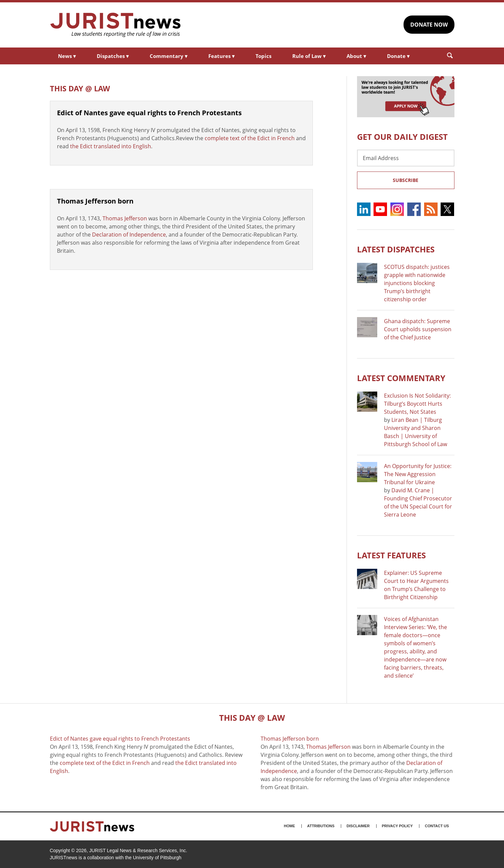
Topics (263, 56)
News (67, 56)
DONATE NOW (429, 25)
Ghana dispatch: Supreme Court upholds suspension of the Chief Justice (418, 329)
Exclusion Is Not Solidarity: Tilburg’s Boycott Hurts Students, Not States (417, 404)
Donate (398, 56)
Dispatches (113, 56)
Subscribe (406, 180)
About (356, 56)
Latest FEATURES (391, 555)
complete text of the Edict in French (250, 138)
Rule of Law (309, 56)
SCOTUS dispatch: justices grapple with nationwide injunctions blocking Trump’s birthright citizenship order (417, 283)
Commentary (169, 56)
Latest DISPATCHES (396, 249)
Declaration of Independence (129, 235)
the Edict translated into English (111, 146)
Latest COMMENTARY (401, 378)
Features (221, 56)
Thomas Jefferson (125, 218)
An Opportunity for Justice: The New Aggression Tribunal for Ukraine (418, 474)
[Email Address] (406, 158)
